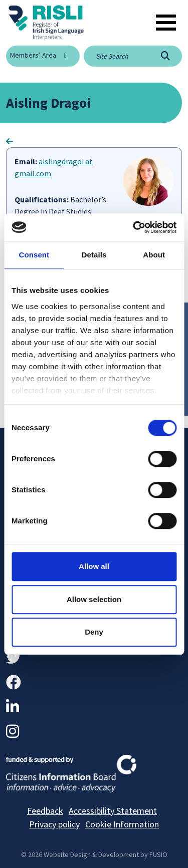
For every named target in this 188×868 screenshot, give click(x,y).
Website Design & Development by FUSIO (106, 854)
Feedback (45, 811)
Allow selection (94, 599)
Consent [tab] (34, 255)
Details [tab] (94, 255)
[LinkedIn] (13, 707)
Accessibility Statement (113, 811)
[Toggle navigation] (166, 23)
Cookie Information (122, 824)
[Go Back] (10, 141)
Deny (94, 632)
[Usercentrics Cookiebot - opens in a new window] (134, 227)
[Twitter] (14, 658)
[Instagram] (13, 731)
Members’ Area (33, 55)
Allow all (94, 566)
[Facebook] (14, 682)
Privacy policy (54, 824)
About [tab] (154, 255)
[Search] (165, 56)
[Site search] (116, 56)
